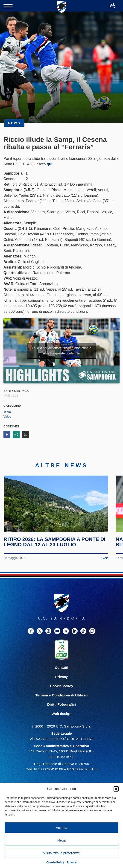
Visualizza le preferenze (62, 853)
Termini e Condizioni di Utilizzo (61, 695)
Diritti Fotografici (61, 704)
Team (7, 412)
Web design (61, 714)
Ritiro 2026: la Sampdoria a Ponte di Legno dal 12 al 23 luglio (55, 542)
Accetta (61, 828)
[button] (116, 789)
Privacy (72, 862)
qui (50, 164)
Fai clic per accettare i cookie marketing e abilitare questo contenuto (61, 351)
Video (7, 416)
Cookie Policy (55, 862)
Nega (61, 840)
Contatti (61, 668)
